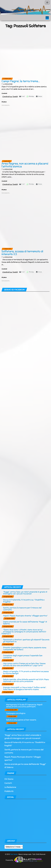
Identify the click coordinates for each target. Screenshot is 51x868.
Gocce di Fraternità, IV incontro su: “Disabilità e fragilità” (24, 601)
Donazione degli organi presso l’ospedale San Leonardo (23, 656)
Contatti (8, 783)
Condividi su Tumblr (10, 96)
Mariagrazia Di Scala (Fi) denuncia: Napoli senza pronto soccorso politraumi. (24, 706)
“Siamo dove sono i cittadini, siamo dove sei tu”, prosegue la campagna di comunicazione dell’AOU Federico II (24, 632)
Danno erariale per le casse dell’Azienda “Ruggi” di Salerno (25, 623)
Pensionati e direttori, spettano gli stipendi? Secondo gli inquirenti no (26, 641)
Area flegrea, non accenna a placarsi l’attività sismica (25, 165)
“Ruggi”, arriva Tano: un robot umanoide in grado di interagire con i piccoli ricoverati (25, 593)
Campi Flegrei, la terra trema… (21, 81)
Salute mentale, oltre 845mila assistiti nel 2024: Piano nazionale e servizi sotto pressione (26, 680)
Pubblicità (9, 791)
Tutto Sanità (14, 854)
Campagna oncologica (16, 713)
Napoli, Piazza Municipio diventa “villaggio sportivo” (25, 616)
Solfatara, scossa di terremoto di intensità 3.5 (22, 253)
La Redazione (8, 84)
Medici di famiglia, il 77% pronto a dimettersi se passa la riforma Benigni (26, 672)
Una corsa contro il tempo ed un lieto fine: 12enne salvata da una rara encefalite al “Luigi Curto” (24, 664)
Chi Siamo (9, 779)
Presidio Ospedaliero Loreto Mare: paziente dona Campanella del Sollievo (25, 648)
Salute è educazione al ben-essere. (21, 720)
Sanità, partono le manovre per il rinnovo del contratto (22, 609)
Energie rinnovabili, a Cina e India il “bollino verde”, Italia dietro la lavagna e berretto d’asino (25, 688)
